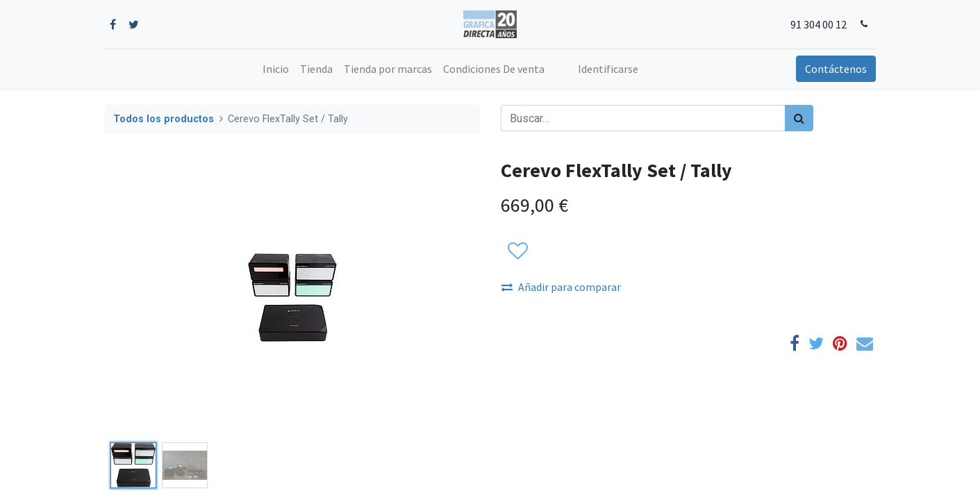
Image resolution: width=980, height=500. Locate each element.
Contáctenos (836, 69)
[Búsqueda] (799, 118)
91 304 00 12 (819, 24)
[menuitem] (276, 69)
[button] (517, 251)
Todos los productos (164, 119)
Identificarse (608, 69)
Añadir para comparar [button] (561, 287)
